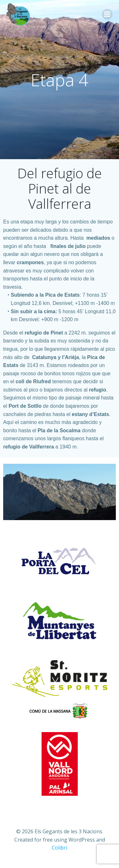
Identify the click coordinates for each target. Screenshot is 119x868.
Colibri (60, 848)
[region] (60, 492)
